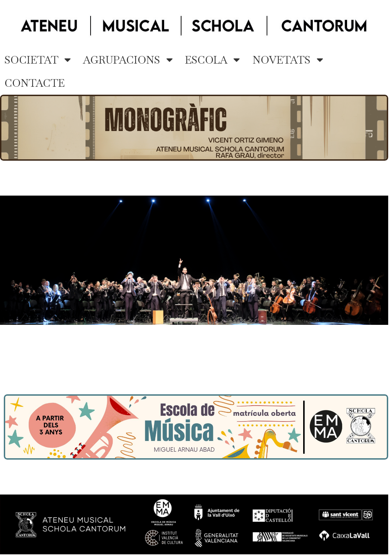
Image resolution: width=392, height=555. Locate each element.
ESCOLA (212, 60)
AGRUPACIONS (128, 60)
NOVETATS (288, 60)
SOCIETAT (38, 60)
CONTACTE (35, 83)
